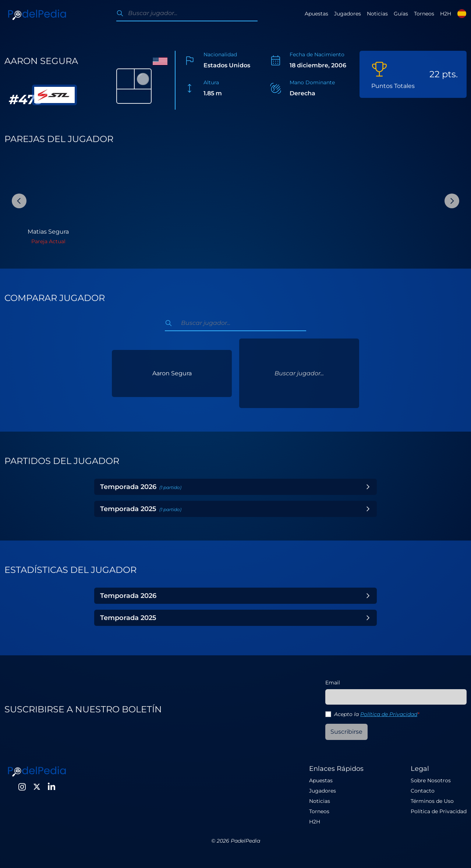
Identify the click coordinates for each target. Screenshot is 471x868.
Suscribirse (346, 732)
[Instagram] (22, 787)
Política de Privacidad (389, 714)
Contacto (423, 791)
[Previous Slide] (19, 201)
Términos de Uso (432, 801)
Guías (401, 14)
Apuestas (316, 14)
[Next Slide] (452, 201)
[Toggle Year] (368, 487)
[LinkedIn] (52, 787)
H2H (446, 14)
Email (333, 683)
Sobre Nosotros (431, 780)
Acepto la (377, 714)
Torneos (424, 14)
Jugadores (348, 14)
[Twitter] (37, 787)
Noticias (377, 14)
